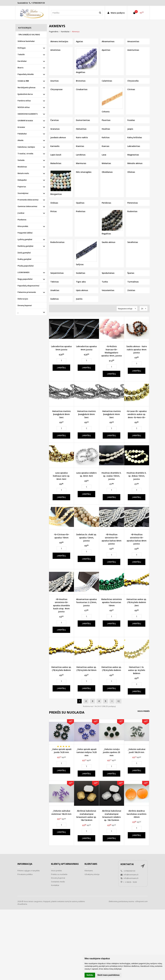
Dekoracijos (23, 299)
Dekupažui (22, 180)
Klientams (91, 864)
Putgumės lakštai (25, 233)
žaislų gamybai (24, 253)
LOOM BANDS (24, 272)
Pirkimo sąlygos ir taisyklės (29, 871)
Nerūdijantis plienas (27, 87)
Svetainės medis (58, 882)
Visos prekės (144, 711)
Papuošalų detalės (26, 74)
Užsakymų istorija (92, 874)
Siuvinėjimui (23, 193)
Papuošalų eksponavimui (28, 286)
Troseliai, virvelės (25, 154)
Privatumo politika (25, 874)
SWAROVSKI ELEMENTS (28, 114)
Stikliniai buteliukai (26, 41)
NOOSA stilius (24, 107)
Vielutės (21, 160)
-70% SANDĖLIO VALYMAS (29, 35)
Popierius (22, 187)
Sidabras (23, 81)
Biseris (20, 68)
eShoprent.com (141, 901)
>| (118, 701)
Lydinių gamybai (25, 239)
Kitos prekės (23, 226)
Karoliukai (22, 61)
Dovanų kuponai (25, 305)
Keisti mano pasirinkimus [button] (109, 975)
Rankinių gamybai (25, 246)
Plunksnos (22, 220)
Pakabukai (22, 134)
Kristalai (21, 127)
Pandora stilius (24, 101)
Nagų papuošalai (25, 279)
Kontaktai (55, 885)
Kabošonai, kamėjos (26, 147)
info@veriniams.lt (129, 875)
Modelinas (22, 167)
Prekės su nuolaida (59, 874)
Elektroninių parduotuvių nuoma (121, 901)
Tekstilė (21, 54)
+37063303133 (37, 3)
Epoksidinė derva (25, 94)
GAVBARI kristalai (25, 120)
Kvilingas (22, 48)
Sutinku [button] (90, 975)
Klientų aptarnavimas (65, 864)
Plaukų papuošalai (26, 266)
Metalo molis (23, 173)
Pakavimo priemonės (27, 292)
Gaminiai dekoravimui (27, 206)
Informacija (25, 864)
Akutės (20, 140)
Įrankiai (21, 213)
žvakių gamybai (24, 259)
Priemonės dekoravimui (28, 200)
